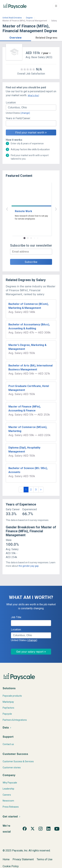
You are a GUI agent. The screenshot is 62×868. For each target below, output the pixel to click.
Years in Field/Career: (18, 118)
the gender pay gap (29, 566)
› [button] (35, 209)
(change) (25, 113)
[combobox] (31, 108)
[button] (16, 37)
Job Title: (16, 617)
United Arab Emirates (12, 18)
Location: (11, 103)
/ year (45, 53)
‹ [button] (27, 209)
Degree (29, 18)
